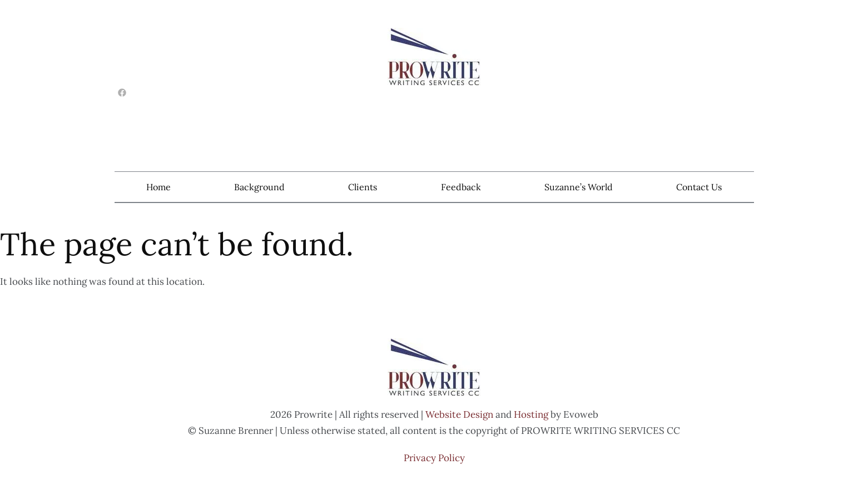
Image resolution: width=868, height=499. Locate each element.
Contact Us (699, 187)
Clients (363, 187)
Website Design (459, 414)
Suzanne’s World (579, 187)
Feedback (461, 187)
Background (259, 187)
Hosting (531, 414)
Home (158, 187)
